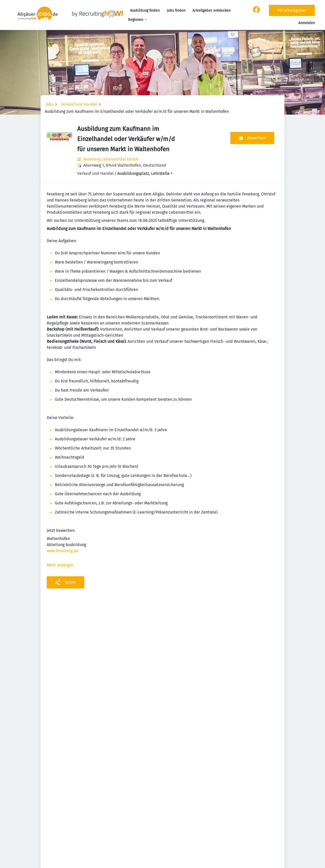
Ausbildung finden (145, 11)
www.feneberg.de (63, 551)
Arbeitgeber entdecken (212, 11)
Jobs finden (176, 11)
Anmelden (307, 23)
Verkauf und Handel (79, 104)
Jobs (50, 104)
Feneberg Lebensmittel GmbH (111, 159)
